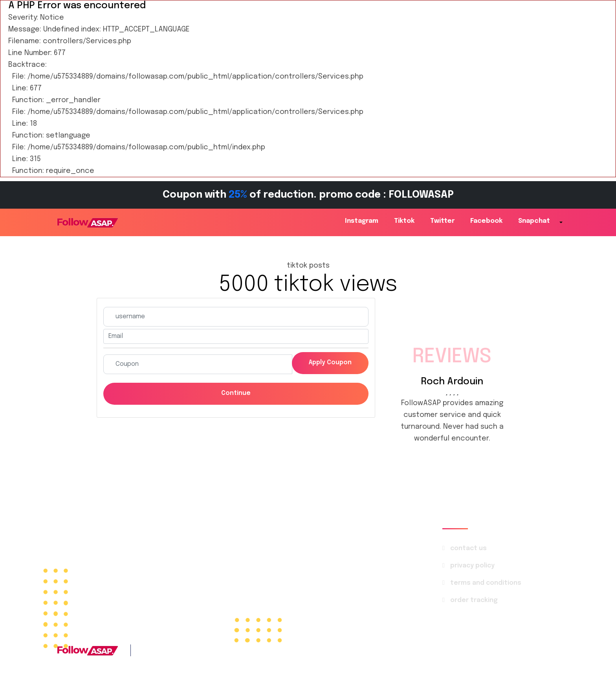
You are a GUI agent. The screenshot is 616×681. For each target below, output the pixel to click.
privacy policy (473, 567)
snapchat (534, 221)
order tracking (474, 601)
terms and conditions (486, 584)
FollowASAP (451, 652)
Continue (236, 394)
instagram (362, 221)
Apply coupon (328, 363)
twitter (442, 221)
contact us (469, 550)
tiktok (404, 221)
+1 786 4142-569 (205, 651)
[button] (560, 223)
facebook (486, 221)
